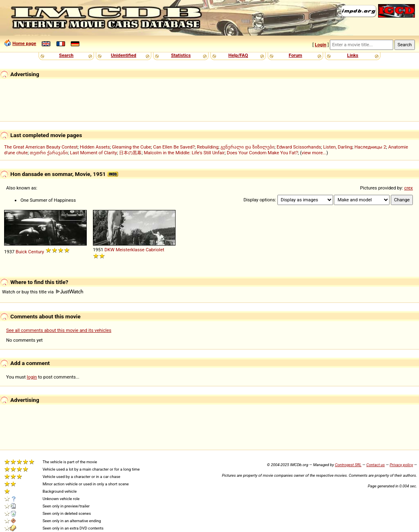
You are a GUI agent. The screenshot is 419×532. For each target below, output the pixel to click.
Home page (24, 43)
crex (409, 188)
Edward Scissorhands (299, 147)
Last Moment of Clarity (93, 153)
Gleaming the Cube (132, 147)
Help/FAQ (238, 55)
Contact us (375, 465)
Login (320, 45)
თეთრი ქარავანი (49, 153)
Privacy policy (401, 465)
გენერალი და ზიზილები (248, 147)
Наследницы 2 (370, 147)
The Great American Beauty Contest (41, 147)
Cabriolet (155, 250)
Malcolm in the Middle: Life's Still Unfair (184, 153)
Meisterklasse (130, 250)
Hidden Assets (95, 147)
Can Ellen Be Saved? (174, 147)
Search (66, 55)
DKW (109, 250)
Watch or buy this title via (43, 292)
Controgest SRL (348, 465)
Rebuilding (208, 147)
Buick (21, 252)
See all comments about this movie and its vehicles (59, 330)
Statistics (181, 55)
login (32, 377)
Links (353, 55)
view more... (314, 153)
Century (36, 252)
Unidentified (124, 55)
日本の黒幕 (130, 153)
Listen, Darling (338, 147)
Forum (296, 55)
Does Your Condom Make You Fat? (262, 153)
